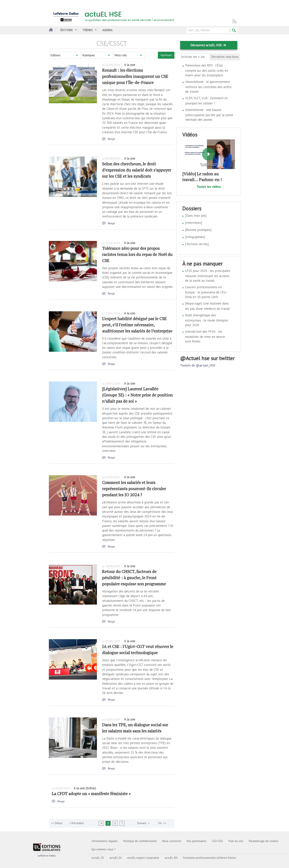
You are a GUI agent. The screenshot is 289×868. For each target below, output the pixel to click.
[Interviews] (194, 223)
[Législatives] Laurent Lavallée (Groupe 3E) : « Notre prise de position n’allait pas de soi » (137, 395)
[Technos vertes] (197, 244)
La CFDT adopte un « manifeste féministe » (91, 793)
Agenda (107, 30)
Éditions (67, 30)
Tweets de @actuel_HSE (198, 365)
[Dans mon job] (196, 216)
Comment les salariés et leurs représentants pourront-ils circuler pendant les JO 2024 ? (134, 489)
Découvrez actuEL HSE (206, 45)
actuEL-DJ (116, 858)
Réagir (112, 139)
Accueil (50, 30)
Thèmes (87, 30)
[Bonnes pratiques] (198, 230)
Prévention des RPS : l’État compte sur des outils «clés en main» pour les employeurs (207, 70)
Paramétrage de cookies (264, 841)
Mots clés (121, 55)
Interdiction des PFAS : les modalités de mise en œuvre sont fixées (205, 336)
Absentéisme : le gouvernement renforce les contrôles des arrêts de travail (208, 87)
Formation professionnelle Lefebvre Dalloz (210, 858)
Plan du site (236, 841)
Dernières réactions (225, 57)
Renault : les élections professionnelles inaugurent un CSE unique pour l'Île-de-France (135, 76)
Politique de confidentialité (140, 841)
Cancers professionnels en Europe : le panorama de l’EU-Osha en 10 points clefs (206, 292)
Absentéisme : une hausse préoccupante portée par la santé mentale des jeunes (209, 115)
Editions (55, 55)
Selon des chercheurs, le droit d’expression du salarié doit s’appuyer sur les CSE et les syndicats (137, 170)
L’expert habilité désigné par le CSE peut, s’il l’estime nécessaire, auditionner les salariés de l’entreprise (137, 325)
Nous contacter (172, 841)
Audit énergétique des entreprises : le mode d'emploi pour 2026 (207, 320)
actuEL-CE (98, 858)
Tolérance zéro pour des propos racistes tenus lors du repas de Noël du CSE (137, 254)
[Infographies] (195, 237)
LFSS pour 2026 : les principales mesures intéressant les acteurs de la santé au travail (208, 276)
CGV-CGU (217, 841)
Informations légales (105, 841)
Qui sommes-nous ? (104, 849)
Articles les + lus (195, 57)
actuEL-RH (171, 858)
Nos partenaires (197, 841)
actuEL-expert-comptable (143, 858)
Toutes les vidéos (209, 187)
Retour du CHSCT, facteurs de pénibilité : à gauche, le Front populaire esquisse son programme (134, 578)
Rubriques (89, 55)
